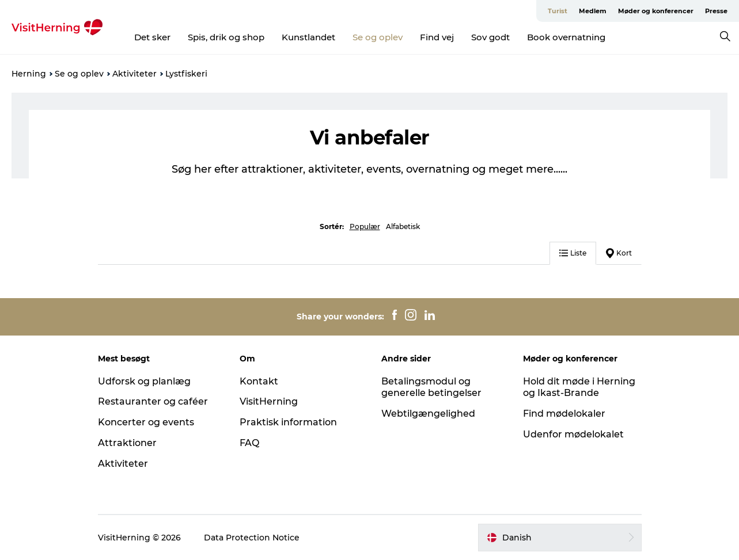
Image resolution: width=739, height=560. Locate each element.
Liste (573, 253)
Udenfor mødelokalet (573, 434)
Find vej (437, 37)
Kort (619, 253)
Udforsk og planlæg (144, 381)
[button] (560, 538)
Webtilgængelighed (428, 414)
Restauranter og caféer (153, 401)
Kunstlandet (308, 37)
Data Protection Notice (252, 538)
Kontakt (259, 381)
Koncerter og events (146, 422)
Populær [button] (365, 226)
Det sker (152, 37)
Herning (29, 74)
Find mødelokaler (564, 414)
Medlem (593, 11)
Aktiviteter (134, 74)
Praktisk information (288, 422)
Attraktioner (127, 443)
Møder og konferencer (656, 11)
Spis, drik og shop (226, 37)
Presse (716, 11)
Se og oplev (378, 37)
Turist (558, 11)
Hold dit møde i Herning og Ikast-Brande (579, 387)
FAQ (249, 443)
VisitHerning (269, 401)
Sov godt (490, 37)
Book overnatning (566, 37)
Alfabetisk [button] (403, 226)
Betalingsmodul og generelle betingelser (431, 387)
